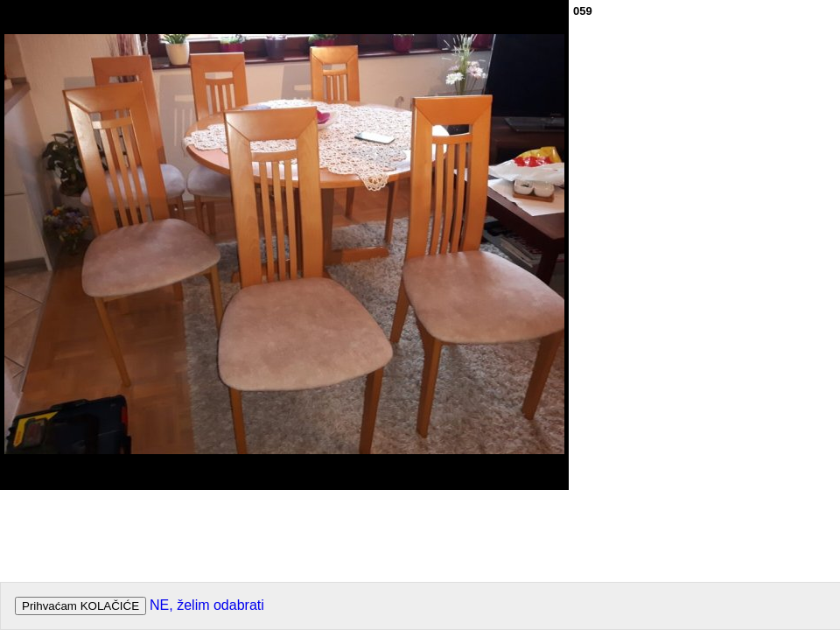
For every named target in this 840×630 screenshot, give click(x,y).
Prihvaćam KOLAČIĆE (80, 606)
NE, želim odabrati (207, 605)
